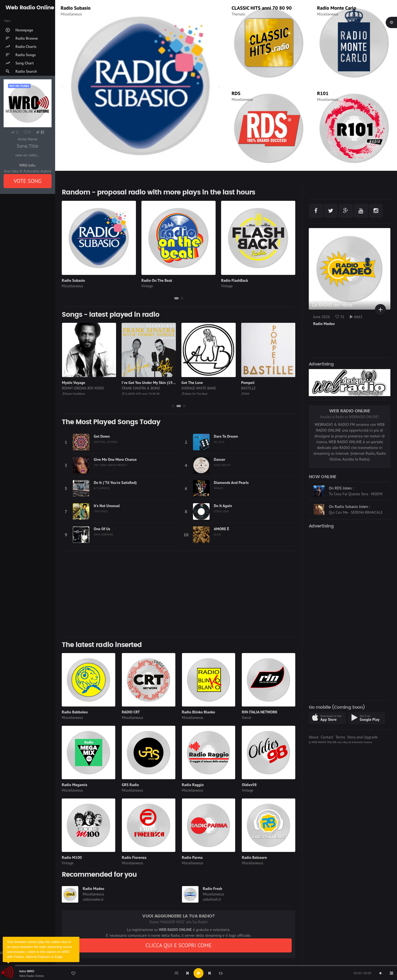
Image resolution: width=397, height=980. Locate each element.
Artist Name (27, 139)
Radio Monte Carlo (337, 8)
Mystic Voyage (74, 383)
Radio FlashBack (235, 280)
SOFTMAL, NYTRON (106, 442)
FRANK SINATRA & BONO (141, 388)
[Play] (198, 973)
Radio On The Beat (157, 280)
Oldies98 (249, 785)
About (314, 737)
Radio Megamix (75, 785)
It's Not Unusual (107, 506)
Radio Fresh (213, 889)
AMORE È (222, 529)
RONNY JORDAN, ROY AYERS (83, 388)
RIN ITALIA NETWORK (260, 712)
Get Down (102, 436)
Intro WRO (27, 971)
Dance (246, 718)
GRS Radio (130, 785)
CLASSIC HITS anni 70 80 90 (262, 8)
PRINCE (219, 488)
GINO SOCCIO (222, 465)
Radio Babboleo (75, 712)
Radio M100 (72, 857)
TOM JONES (101, 511)
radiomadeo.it (93, 899)
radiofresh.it (212, 899)
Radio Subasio (76, 8)
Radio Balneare (254, 857)
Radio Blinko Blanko (198, 712)
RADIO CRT (131, 712)
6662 (356, 317)
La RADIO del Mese (332, 305)
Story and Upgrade (362, 737)
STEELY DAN (222, 511)
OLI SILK (219, 442)
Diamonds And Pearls (231, 483)
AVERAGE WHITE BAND (199, 388)
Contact (327, 737)
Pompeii (248, 383)
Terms (340, 737)
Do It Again (223, 506)
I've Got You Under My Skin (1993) (150, 383)
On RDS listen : (341, 513)
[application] (198, 973)
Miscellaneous (71, 14)
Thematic (239, 14)
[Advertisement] (179, 594)
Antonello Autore (362, 742)
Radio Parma (192, 857)
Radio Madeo (93, 889)
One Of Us (102, 529)
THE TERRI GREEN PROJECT (111, 465)
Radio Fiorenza (134, 857)
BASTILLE (249, 388)
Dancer (220, 459)
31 (340, 317)
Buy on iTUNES (19, 86)
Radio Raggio (193, 785)
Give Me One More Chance (115, 459)
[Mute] (380, 973)
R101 (323, 93)
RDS (236, 93)
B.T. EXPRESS (102, 488)
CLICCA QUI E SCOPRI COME (178, 945)
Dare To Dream (226, 436)
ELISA (218, 534)
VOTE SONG (28, 181)
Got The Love (192, 383)
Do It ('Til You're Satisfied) (115, 483)
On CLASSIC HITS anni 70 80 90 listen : (355, 486)
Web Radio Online (32, 976)
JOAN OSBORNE (103, 534)
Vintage (147, 286)
